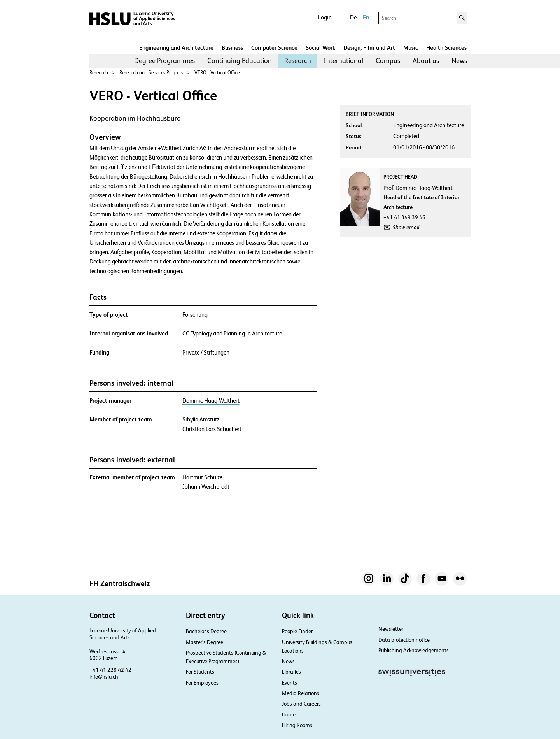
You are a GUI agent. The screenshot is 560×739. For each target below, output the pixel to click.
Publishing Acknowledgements (414, 650)
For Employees (202, 683)
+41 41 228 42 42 (110, 670)
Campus (388, 61)
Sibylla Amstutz (201, 420)
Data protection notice (404, 640)
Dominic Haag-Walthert (211, 401)
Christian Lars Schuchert (212, 429)
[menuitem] (164, 61)
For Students (200, 672)
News (459, 61)
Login (325, 17)
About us (426, 61)
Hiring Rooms (297, 725)
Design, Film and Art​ (369, 48)
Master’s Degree (205, 642)
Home (289, 714)
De (353, 17)
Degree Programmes (164, 61)
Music (411, 48)
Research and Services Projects (151, 73)
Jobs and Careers (301, 704)
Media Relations (301, 693)
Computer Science (274, 48)
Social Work (320, 48)
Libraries (291, 672)
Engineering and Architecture (176, 48)
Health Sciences (446, 48)
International (343, 61)
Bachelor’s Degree (206, 631)
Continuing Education (240, 61)
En (366, 17)
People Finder (297, 631)
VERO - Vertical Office (217, 73)
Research (298, 61)
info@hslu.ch (104, 677)
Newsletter (391, 629)
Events (290, 683)
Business (232, 48)
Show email (406, 227)
